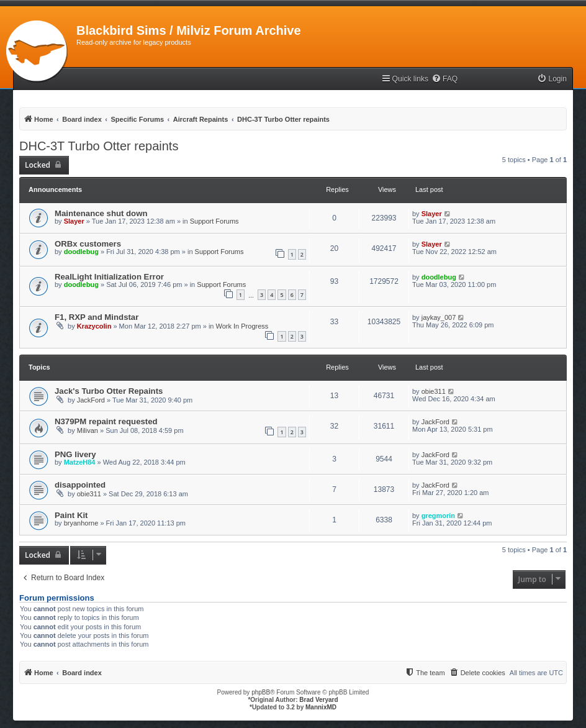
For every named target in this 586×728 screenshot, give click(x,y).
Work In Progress (242, 326)
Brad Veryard (318, 700)
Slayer (74, 221)
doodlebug (81, 252)
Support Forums (214, 221)
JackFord (91, 400)
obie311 (434, 391)
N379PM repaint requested (106, 421)
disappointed (80, 485)
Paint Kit (71, 515)
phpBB (261, 692)
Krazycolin (94, 326)
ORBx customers (88, 244)
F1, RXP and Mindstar (97, 317)
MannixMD (321, 707)
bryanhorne (81, 523)
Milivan (88, 430)
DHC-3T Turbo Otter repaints (99, 146)
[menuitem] (444, 79)
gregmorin (438, 516)
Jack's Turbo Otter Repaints (109, 391)
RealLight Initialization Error (109, 277)
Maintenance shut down (101, 213)
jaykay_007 (439, 317)
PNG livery (75, 454)
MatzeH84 (80, 462)
